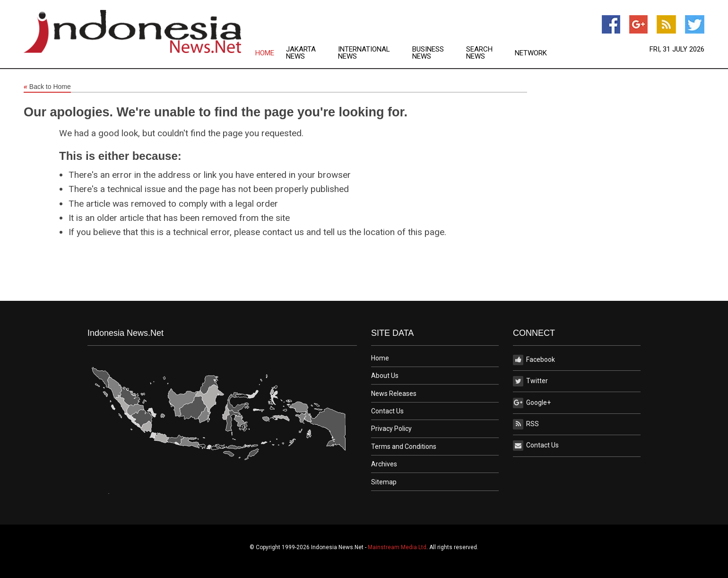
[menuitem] (271, 53)
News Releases (394, 394)
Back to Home (47, 87)
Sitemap (384, 482)
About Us (385, 376)
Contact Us (387, 411)
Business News (428, 53)
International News (364, 53)
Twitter (530, 381)
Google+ (532, 403)
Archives (384, 464)
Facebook (534, 360)
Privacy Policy (391, 429)
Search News (479, 53)
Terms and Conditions (404, 447)
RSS (526, 424)
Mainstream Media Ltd (397, 547)
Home (265, 53)
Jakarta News (301, 53)
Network (531, 53)
